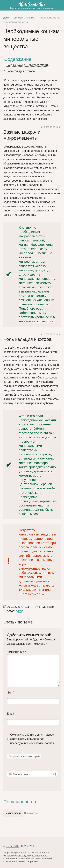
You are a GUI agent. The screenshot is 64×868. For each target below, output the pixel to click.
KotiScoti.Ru (32, 4)
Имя (10, 693)
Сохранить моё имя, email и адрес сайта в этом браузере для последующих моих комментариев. (32, 739)
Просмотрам (31, 813)
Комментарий (16, 652)
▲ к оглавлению (50, 127)
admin (20, 611)
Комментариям (13, 813)
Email (11, 714)
